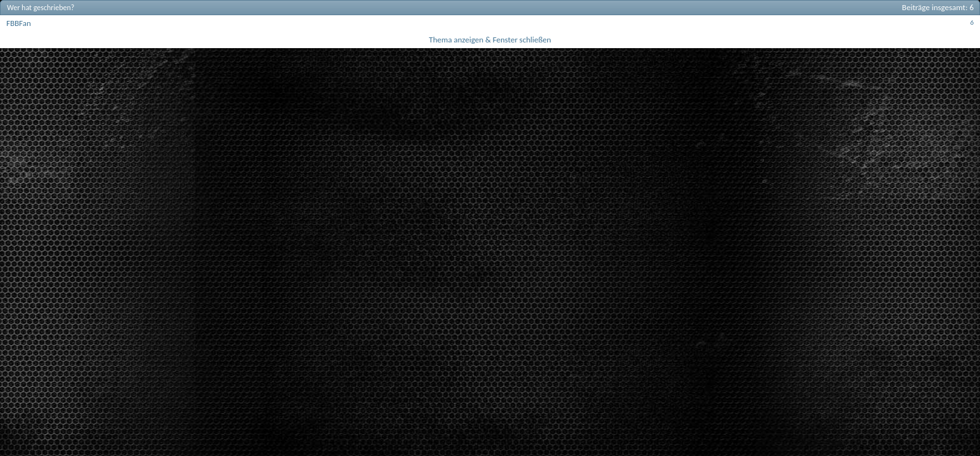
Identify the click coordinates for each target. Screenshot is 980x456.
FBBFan (19, 23)
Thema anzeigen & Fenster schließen (490, 40)
